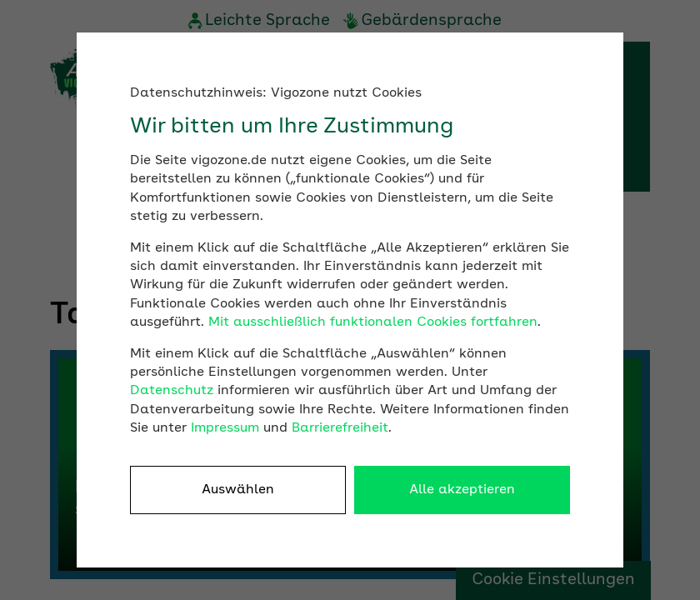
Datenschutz (172, 391)
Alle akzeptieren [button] (462, 490)
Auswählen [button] (238, 490)
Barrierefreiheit (340, 428)
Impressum (225, 428)
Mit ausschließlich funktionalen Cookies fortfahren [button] (373, 322)
